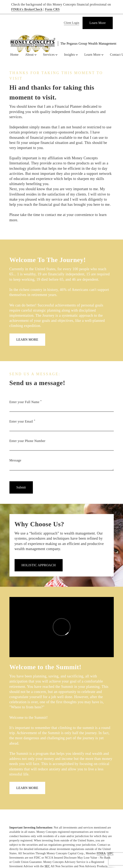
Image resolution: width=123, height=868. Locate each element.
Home (14, 55)
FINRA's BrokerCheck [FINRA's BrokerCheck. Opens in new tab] (27, 9)
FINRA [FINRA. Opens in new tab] (101, 853)
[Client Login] (71, 23)
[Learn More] (98, 23)
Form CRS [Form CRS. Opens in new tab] (52, 9)
